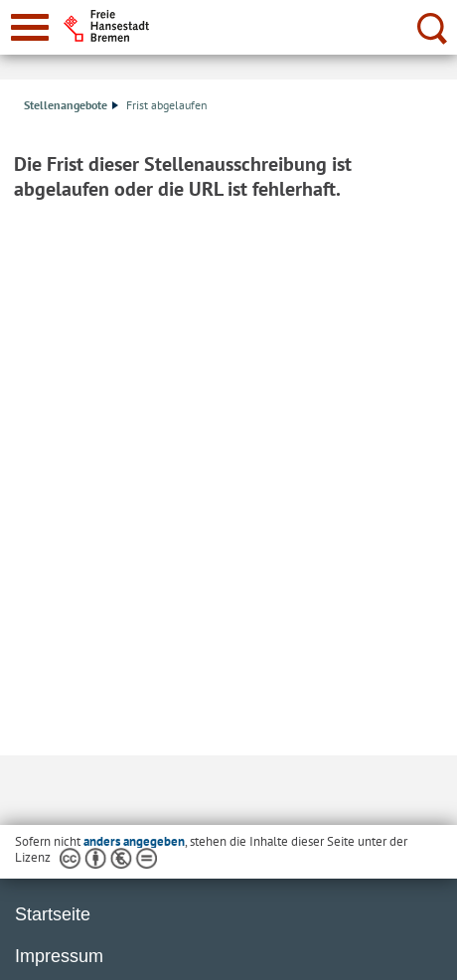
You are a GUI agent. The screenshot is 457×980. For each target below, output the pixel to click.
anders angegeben (134, 841)
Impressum (59, 956)
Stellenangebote (71, 105)
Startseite (53, 914)
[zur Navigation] (30, 27)
